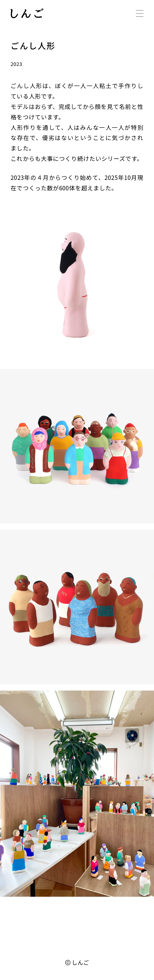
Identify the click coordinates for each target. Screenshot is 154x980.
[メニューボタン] (140, 14)
